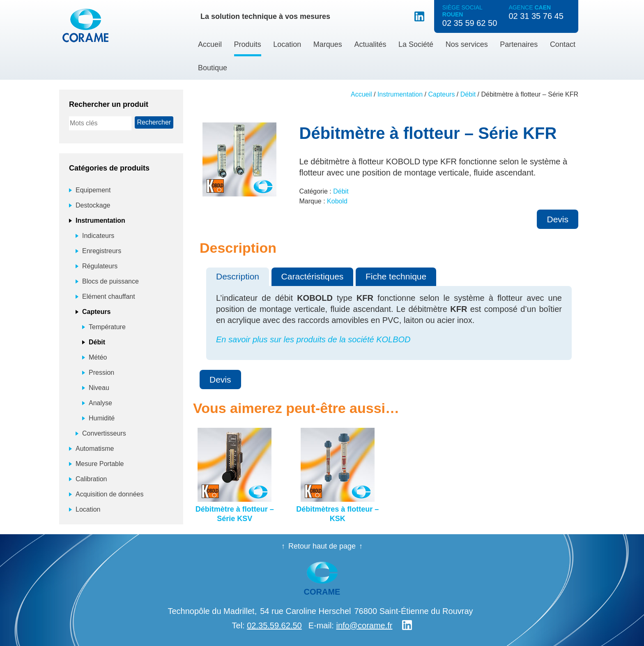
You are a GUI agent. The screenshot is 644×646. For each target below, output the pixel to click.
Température (107, 327)
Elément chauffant (109, 296)
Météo (98, 357)
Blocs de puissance (110, 281)
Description (238, 276)
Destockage (93, 205)
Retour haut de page (322, 546)
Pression (101, 373)
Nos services (467, 44)
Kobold (337, 201)
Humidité (102, 418)
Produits (248, 44)
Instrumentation (400, 94)
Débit (468, 94)
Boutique (213, 68)
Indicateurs (98, 236)
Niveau (99, 388)
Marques (328, 44)
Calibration (91, 479)
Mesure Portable (100, 464)
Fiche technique (396, 276)
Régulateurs (100, 266)
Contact (563, 44)
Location (287, 44)
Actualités (370, 44)
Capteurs (442, 94)
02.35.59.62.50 (274, 625)
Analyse (100, 403)
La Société (416, 44)
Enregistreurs (102, 251)
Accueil (210, 44)
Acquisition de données (109, 494)
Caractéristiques (313, 276)
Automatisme (95, 449)
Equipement (93, 190)
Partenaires (519, 44)
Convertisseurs (104, 433)
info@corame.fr (364, 625)
